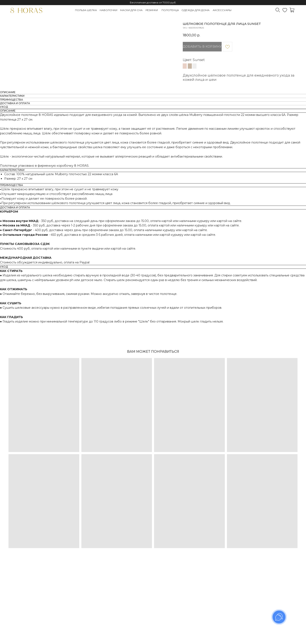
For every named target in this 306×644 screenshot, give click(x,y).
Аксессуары (222, 10)
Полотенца (170, 10)
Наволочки (108, 10)
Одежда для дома (195, 10)
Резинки (152, 10)
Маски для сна (131, 10)
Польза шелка (86, 10)
